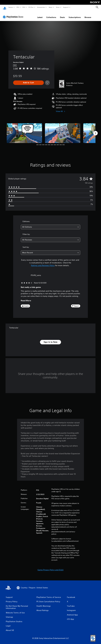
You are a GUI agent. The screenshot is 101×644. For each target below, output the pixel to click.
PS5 (18, 7)
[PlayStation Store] (14, 14)
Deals (62, 15)
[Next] (95, 131)
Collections (51, 15)
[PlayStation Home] (5, 7)
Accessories (41, 7)
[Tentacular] (24, 131)
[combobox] (50, 224)
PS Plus (31, 7)
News (51, 7)
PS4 (24, 7)
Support (66, 7)
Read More (26, 298)
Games (11, 7)
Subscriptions (75, 15)
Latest (40, 15)
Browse (88, 15)
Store (58, 7)
